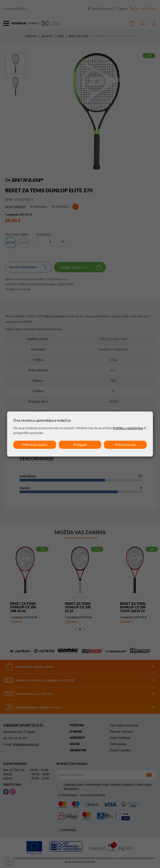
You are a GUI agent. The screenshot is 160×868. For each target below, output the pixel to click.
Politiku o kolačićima (128, 428)
